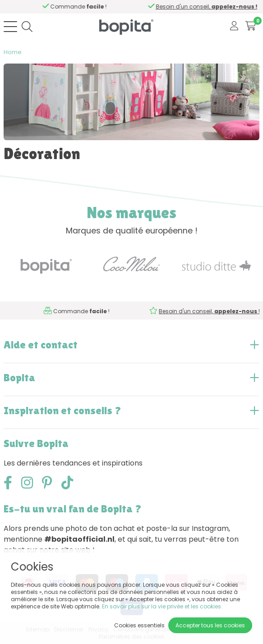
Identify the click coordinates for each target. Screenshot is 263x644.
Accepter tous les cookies (210, 625)
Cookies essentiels (139, 625)
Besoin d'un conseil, (81, 7)
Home (13, 52)
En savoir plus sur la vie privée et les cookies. (162, 606)
